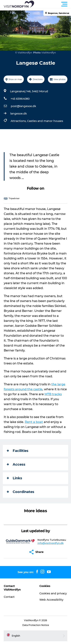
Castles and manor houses (45, 121)
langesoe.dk (19, 114)
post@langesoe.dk (23, 106)
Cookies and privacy (53, 593)
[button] (53, 4)
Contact (9, 597)
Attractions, (19, 121)
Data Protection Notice (36, 625)
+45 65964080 (20, 99)
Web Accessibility (51, 600)
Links (14, 478)
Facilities (18, 451)
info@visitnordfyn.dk (51, 543)
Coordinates (21, 492)
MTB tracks (53, 394)
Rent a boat (34, 422)
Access (16, 464)
